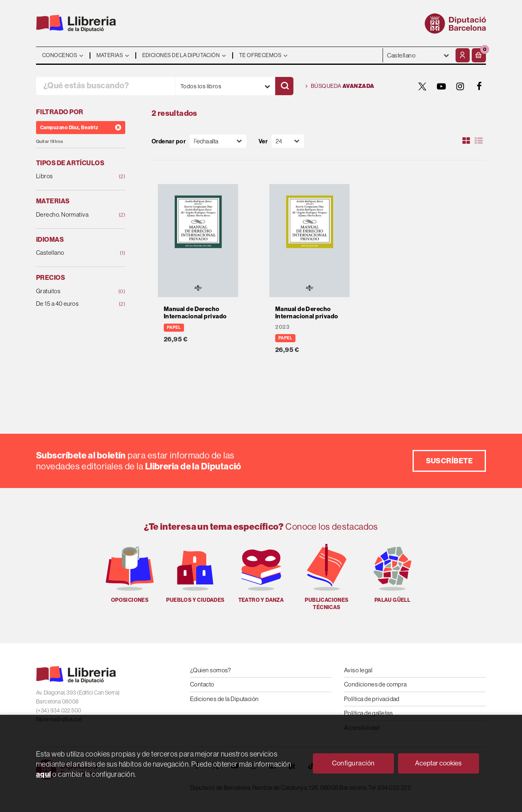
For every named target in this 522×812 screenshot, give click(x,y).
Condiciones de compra (375, 684)
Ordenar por (169, 141)
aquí (44, 774)
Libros (73, 176)
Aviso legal (358, 670)
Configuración (353, 763)
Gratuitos (73, 291)
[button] (479, 55)
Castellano (73, 253)
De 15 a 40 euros (73, 304)
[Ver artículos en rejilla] (466, 141)
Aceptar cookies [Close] (438, 763)
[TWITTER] (422, 86)
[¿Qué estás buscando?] (106, 86)
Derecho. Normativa (73, 215)
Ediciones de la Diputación (225, 699)
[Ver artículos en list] (479, 141)
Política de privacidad (372, 699)
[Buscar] (284, 86)
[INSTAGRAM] (460, 86)
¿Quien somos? (211, 670)
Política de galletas (368, 713)
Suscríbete (449, 461)
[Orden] (218, 141)
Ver (263, 141)
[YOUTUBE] (441, 86)
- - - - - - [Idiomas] (418, 55)
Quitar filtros (49, 142)
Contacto (202, 684)
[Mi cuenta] (463, 55)
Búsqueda (340, 86)
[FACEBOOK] (479, 86)
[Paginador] (288, 141)
